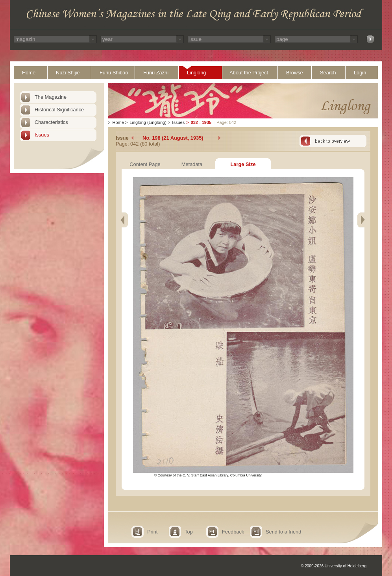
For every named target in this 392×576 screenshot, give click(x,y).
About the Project (249, 73)
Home (29, 73)
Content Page (145, 164)
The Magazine (51, 97)
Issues (42, 135)
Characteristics (51, 122)
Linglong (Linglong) (148, 122)
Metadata (192, 164)
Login (360, 73)
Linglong (196, 73)
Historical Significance (59, 110)
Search (328, 73)
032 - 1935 (201, 122)
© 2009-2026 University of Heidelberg (334, 566)
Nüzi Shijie (68, 73)
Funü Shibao (114, 73)
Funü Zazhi (156, 73)
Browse (295, 73)
